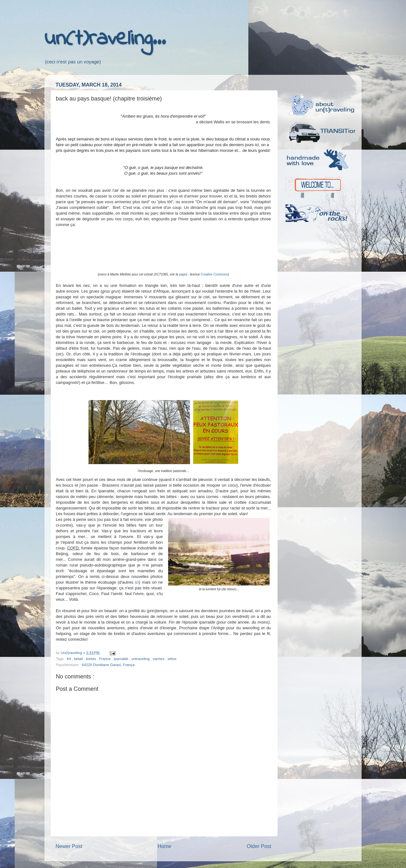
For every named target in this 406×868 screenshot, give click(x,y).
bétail (79, 659)
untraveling (141, 659)
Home (165, 846)
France (105, 659)
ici (137, 582)
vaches (159, 659)
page (182, 274)
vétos (172, 659)
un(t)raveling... (105, 39)
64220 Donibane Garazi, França (108, 665)
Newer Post (69, 846)
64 (69, 659)
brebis (92, 659)
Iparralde (122, 659)
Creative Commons (214, 274)
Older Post (259, 846)
